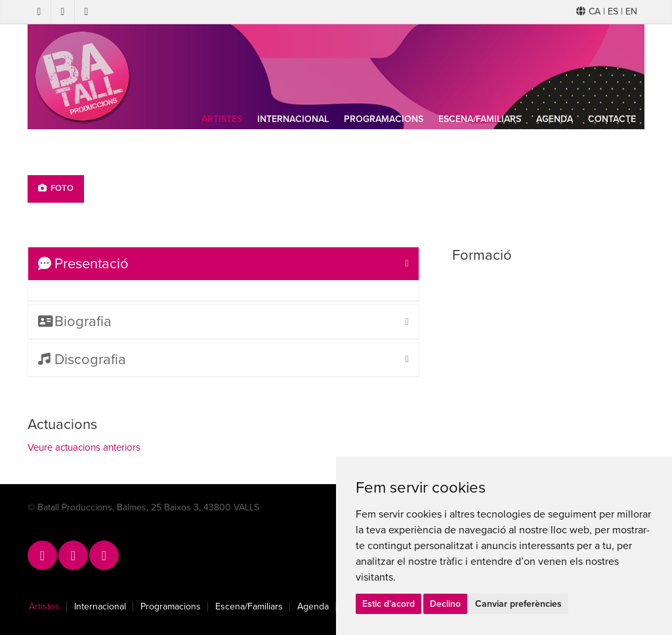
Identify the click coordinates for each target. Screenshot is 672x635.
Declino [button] (445, 604)
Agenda (555, 119)
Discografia (82, 359)
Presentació (83, 264)
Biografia (75, 321)
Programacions (384, 119)
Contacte (612, 119)
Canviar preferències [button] (518, 604)
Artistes (222, 119)
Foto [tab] (56, 188)
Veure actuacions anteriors (84, 447)
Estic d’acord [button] (388, 604)
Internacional (293, 119)
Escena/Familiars (480, 119)
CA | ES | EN (607, 11)
